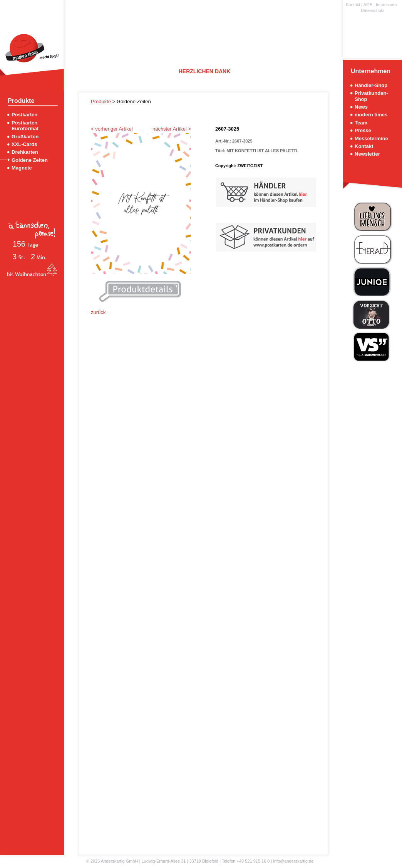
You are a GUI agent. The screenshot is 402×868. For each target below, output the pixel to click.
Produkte (102, 102)
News (361, 107)
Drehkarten (25, 152)
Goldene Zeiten (30, 160)
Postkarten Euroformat (25, 126)
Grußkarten (25, 137)
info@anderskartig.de (293, 861)
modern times (371, 115)
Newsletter (367, 154)
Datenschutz (373, 10)
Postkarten (24, 115)
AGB (368, 5)
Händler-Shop (371, 85)
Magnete (22, 168)
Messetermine (371, 139)
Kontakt (353, 5)
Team (361, 123)
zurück (98, 312)
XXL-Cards (24, 144)
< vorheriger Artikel (112, 129)
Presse (363, 130)
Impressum (386, 5)
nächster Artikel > (172, 129)
